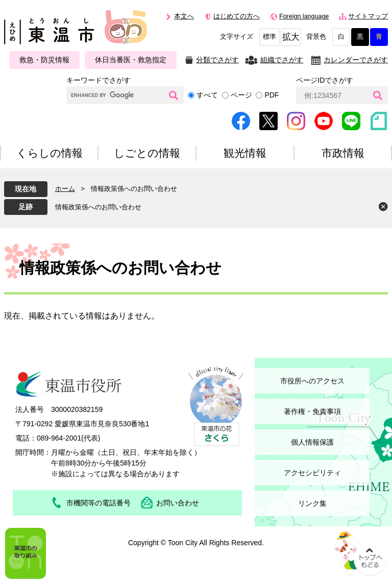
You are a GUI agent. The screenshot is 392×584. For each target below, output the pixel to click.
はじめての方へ (237, 16)
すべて (207, 95)
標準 (269, 37)
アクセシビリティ (312, 473)
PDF (272, 95)
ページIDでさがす (325, 80)
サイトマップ (368, 16)
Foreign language (304, 16)
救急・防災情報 (44, 60)
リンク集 (312, 503)
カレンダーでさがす (356, 60)
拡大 (291, 37)
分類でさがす (217, 60)
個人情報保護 (312, 442)
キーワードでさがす (99, 80)
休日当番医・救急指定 (131, 60)
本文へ (184, 16)
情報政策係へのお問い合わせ (98, 207)
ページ (241, 95)
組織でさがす (282, 60)
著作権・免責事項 (312, 411)
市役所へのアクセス (312, 381)
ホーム (65, 189)
